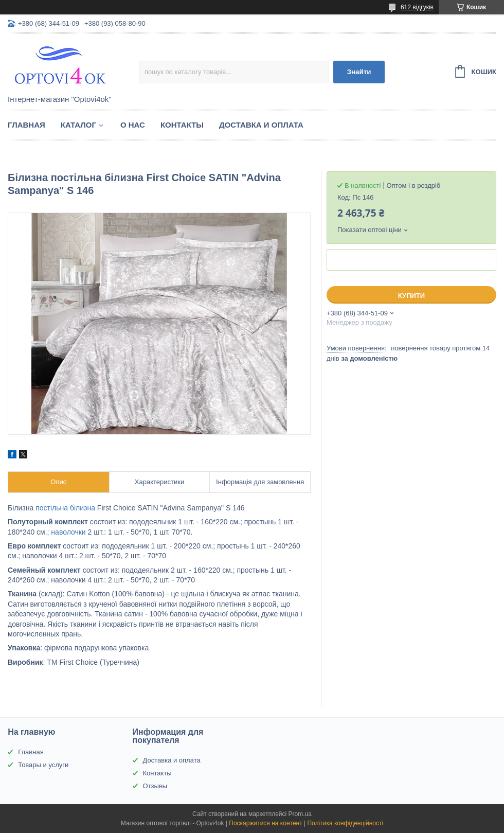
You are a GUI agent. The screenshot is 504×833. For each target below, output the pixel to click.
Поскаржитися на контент (265, 823)
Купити (411, 296)
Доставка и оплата (261, 125)
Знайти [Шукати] (359, 72)
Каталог (78, 125)
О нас (133, 125)
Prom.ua (300, 814)
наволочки (68, 532)
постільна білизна (65, 508)
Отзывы (155, 786)
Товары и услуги (43, 765)
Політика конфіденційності (345, 823)
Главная (26, 125)
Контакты (182, 125)
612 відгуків (417, 7)
